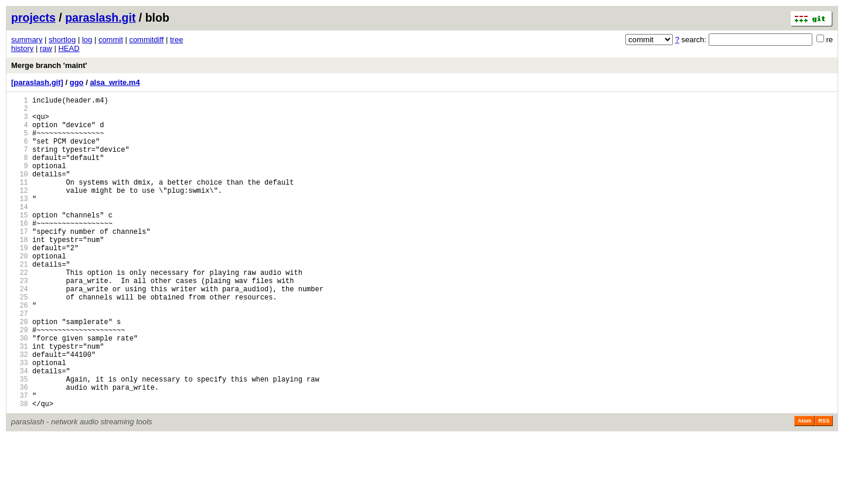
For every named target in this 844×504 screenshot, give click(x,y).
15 (20, 241)
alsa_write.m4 (115, 82)
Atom (804, 488)
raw (46, 48)
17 (20, 261)
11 (20, 201)
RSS (824, 488)
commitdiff (146, 40)
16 (20, 251)
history (22, 48)
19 (20, 281)
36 (20, 450)
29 (20, 381)
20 (20, 291)
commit (111, 40)
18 (20, 271)
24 (20, 331)
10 (20, 191)
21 (20, 301)
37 (20, 460)
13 (20, 221)
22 (20, 311)
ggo (77, 82)
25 (20, 341)
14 (20, 231)
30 (20, 391)
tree (176, 40)
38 (20, 470)
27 (20, 361)
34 (20, 430)
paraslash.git (100, 18)
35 (20, 440)
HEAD (69, 48)
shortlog (62, 40)
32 (20, 411)
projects (33, 18)
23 (20, 321)
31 (20, 401)
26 (20, 351)
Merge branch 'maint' (49, 65)
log (87, 40)
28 (20, 371)
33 (20, 420)
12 (20, 211)
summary (27, 40)
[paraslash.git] (37, 82)
